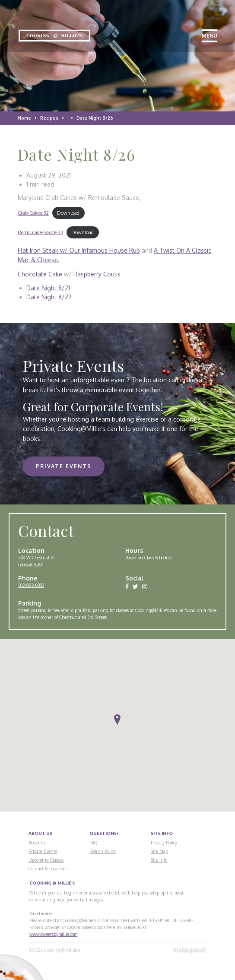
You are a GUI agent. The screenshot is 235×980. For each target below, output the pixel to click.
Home (24, 118)
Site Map (159, 851)
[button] (117, 720)
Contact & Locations (48, 869)
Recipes (49, 118)
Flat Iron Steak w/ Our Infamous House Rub (79, 250)
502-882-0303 (31, 585)
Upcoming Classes (46, 860)
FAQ (93, 843)
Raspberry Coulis (97, 274)
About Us (37, 843)
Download (68, 213)
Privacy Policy (164, 843)
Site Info (159, 860)
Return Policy (103, 851)
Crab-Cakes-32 (33, 213)
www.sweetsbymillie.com (53, 934)
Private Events (64, 466)
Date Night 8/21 (48, 288)
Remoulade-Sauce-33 (40, 232)
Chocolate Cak (38, 274)
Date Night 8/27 (49, 297)
